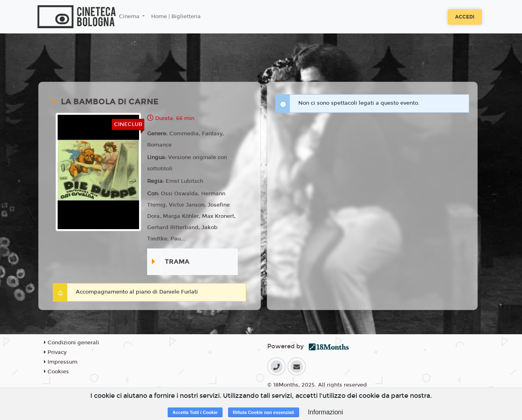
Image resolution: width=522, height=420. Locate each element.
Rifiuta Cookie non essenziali (264, 412)
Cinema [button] (130, 17)
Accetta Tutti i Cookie (195, 412)
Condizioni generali (72, 343)
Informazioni (325, 412)
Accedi (465, 17)
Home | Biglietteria (176, 17)
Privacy (55, 352)
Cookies (56, 372)
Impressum (61, 362)
